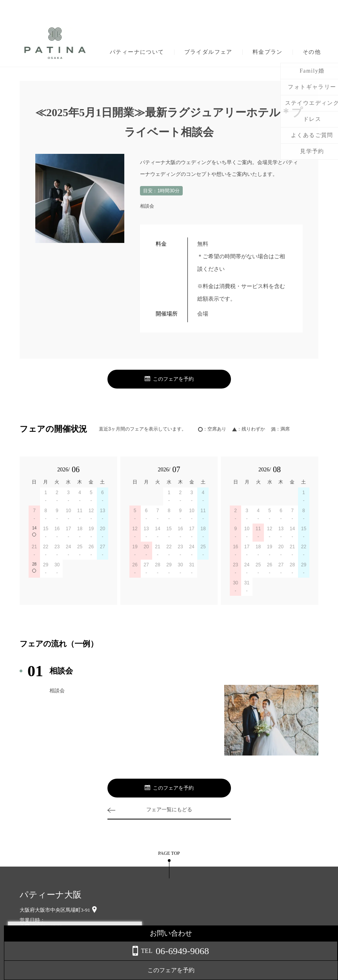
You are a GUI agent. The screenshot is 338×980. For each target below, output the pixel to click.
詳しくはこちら (80, 960)
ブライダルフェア (208, 52)
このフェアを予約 (169, 379)
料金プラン (268, 52)
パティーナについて (137, 52)
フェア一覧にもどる (169, 809)
